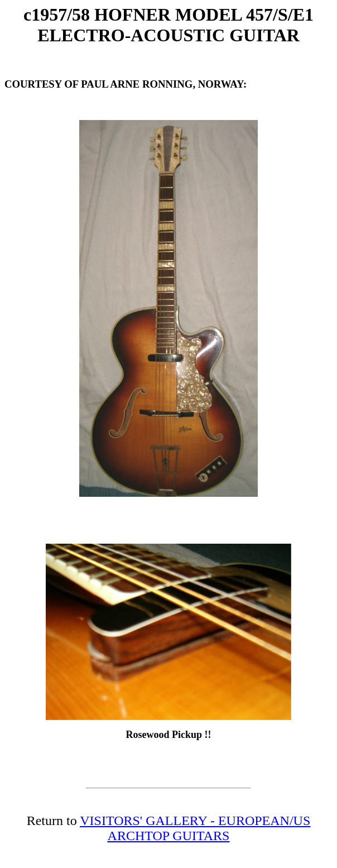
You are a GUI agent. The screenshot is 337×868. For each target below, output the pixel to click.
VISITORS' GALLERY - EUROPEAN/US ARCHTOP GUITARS (195, 828)
